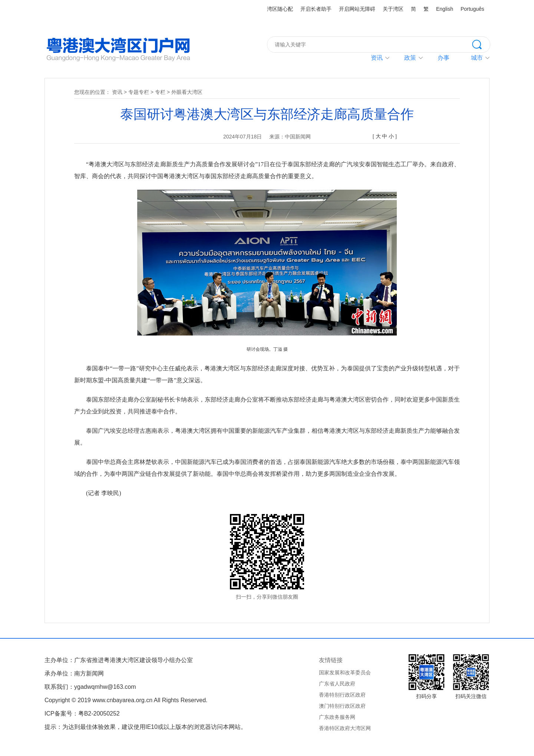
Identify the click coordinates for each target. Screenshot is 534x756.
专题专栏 (139, 92)
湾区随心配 (280, 9)
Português (472, 9)
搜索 (481, 44)
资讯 (377, 58)
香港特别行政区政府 (342, 695)
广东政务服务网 (337, 717)
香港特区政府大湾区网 (345, 728)
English (445, 9)
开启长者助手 (316, 9)
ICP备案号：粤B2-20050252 (82, 714)
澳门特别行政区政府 (342, 706)
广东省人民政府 (337, 684)
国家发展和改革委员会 (345, 672)
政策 (410, 58)
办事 (444, 58)
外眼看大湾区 (187, 92)
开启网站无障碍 (357, 9)
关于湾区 (393, 9)
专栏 (160, 92)
